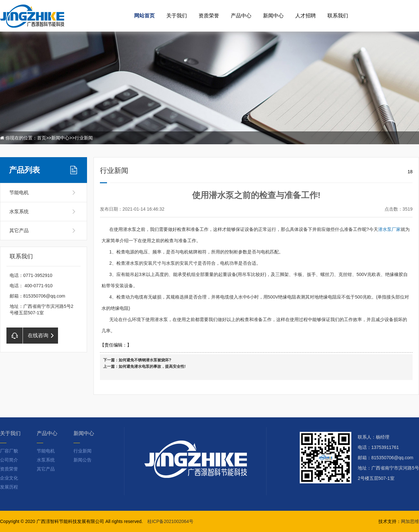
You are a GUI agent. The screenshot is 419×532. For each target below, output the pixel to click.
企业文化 (9, 478)
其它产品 (19, 230)
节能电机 (19, 192)
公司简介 (9, 460)
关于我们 (177, 16)
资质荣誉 (209, 16)
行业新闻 (84, 138)
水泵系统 (19, 211)
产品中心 (241, 16)
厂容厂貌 (9, 451)
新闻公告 (83, 460)
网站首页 (144, 16)
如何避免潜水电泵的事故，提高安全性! (152, 366)
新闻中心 (273, 16)
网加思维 (410, 521)
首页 (42, 138)
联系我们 (338, 16)
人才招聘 (306, 16)
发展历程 (9, 487)
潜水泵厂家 (389, 229)
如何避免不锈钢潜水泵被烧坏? (145, 360)
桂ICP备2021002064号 (170, 521)
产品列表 (24, 170)
